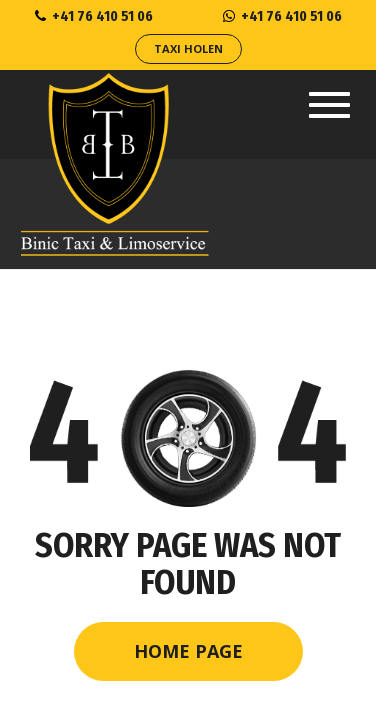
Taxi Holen (188, 48)
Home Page (188, 651)
